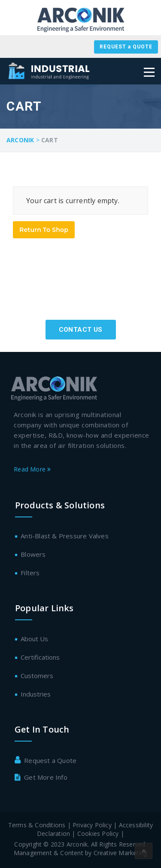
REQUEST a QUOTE (126, 47)
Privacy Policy (92, 825)
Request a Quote (50, 760)
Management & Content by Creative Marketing (80, 853)
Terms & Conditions (37, 825)
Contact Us (81, 330)
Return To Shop (44, 230)
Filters (30, 573)
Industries (36, 694)
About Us (34, 639)
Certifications (40, 657)
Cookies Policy (99, 833)
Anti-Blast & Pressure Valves (65, 536)
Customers (37, 676)
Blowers (33, 554)
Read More (32, 469)
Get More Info (46, 777)
